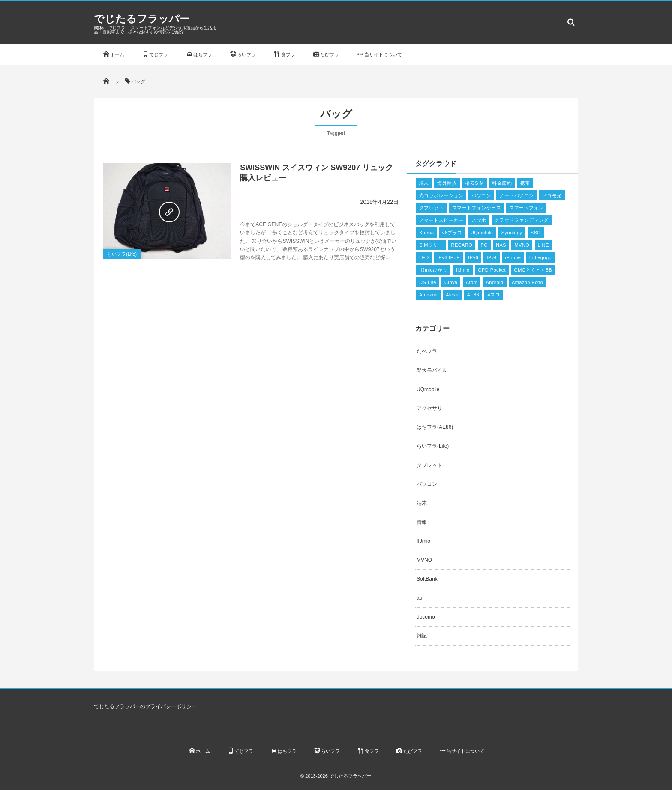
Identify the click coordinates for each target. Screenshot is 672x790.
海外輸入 (447, 183)
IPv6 (473, 257)
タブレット (431, 208)
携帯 (525, 183)
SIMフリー (431, 245)
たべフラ (427, 351)
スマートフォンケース (477, 208)
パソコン (481, 195)
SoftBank (427, 579)
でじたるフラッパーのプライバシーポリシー (145, 706)
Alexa (452, 295)
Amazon (428, 295)
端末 (424, 183)
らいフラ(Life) (122, 254)
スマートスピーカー (441, 220)
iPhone (513, 257)
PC (484, 245)
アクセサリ (429, 408)
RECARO (462, 245)
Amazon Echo (527, 282)
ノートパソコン (516, 195)
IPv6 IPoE (448, 257)
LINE (543, 245)
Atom (472, 282)
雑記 (422, 636)
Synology (512, 233)
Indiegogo (540, 257)
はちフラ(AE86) (435, 427)
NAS (501, 245)
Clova (451, 282)
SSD (536, 233)
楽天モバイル (432, 370)
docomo (426, 617)
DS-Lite (428, 282)
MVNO (522, 245)
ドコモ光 (552, 195)
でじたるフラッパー (142, 19)
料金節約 (502, 183)
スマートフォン (526, 208)
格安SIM (474, 183)
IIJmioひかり (433, 270)
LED (424, 257)
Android (495, 282)
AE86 (473, 295)
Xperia (426, 233)
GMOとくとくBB (533, 270)
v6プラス (452, 233)
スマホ (479, 220)
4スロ (493, 295)
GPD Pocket (492, 270)
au (419, 598)
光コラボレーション (441, 195)
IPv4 (492, 257)
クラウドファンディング (522, 220)
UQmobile (482, 233)
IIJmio (463, 270)
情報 (422, 522)
